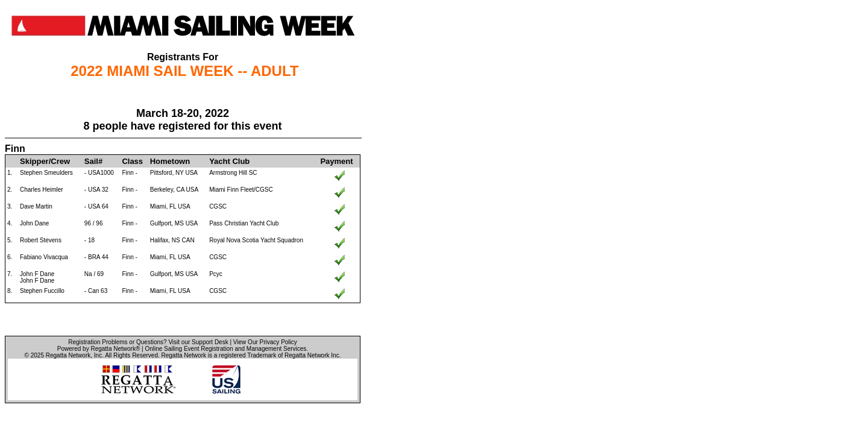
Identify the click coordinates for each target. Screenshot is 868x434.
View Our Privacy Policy (265, 342)
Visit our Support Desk (198, 342)
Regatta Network (68, 355)
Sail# (93, 161)
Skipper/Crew (45, 161)
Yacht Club (229, 161)
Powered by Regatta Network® (99, 349)
